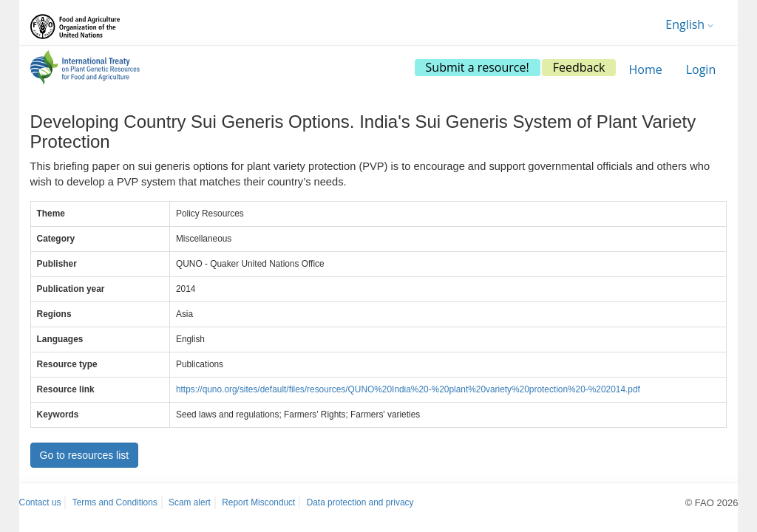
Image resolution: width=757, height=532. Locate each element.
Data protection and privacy (360, 502)
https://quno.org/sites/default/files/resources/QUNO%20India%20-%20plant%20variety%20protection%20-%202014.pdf (408, 389)
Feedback (579, 67)
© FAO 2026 (712, 503)
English (689, 24)
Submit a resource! (478, 67)
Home (645, 69)
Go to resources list (85, 455)
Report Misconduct (258, 502)
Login (701, 69)
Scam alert (190, 502)
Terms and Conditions (115, 502)
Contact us (40, 502)
